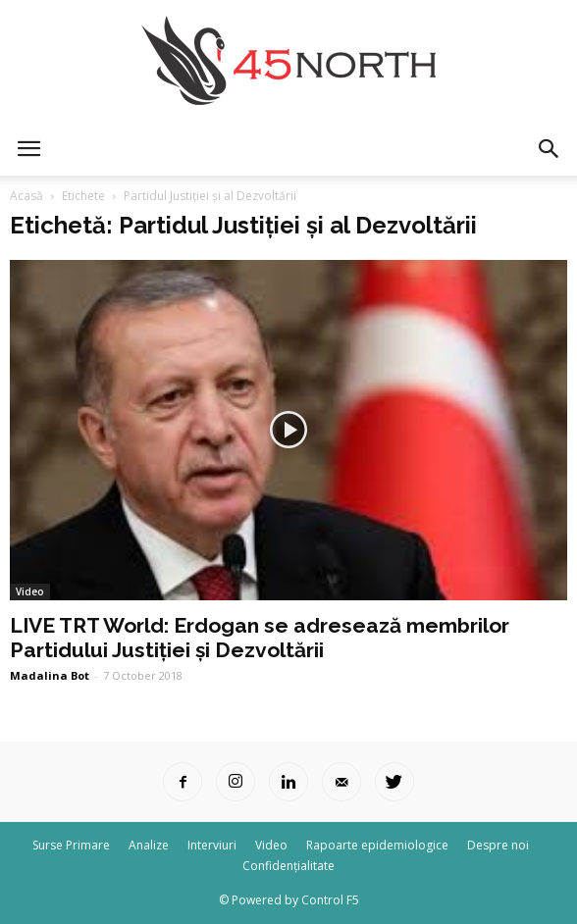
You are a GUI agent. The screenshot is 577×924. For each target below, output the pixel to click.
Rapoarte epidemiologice (377, 845)
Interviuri (212, 845)
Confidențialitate (288, 866)
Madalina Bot (50, 675)
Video (30, 591)
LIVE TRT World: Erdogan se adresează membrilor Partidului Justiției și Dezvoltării (260, 638)
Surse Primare (71, 845)
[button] (550, 149)
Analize (149, 845)
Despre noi (498, 845)
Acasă (26, 196)
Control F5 (330, 900)
